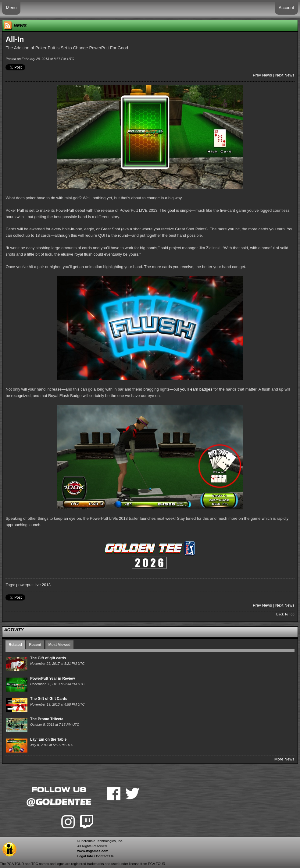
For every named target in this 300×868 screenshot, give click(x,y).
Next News (285, 75)
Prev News (262, 75)
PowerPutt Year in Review (53, 678)
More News (284, 759)
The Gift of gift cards (48, 658)
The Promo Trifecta (47, 719)
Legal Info (85, 856)
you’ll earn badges (196, 389)
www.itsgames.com (93, 851)
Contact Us (105, 856)
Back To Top (285, 614)
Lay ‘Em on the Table (48, 739)
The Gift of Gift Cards (49, 699)
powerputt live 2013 (33, 585)
